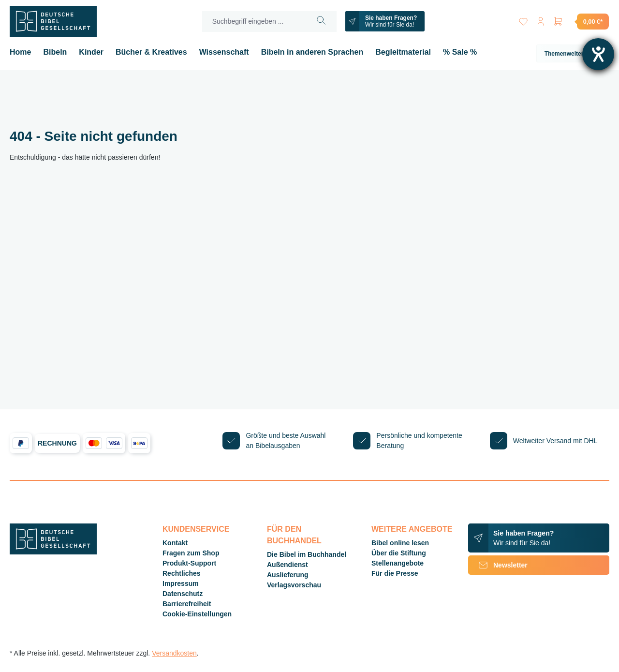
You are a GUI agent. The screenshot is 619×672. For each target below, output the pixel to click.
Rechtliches (182, 573)
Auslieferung (288, 575)
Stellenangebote (398, 563)
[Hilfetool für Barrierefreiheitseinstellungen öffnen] (598, 54)
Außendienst (287, 565)
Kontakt (175, 543)
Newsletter (498, 565)
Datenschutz (183, 594)
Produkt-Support (189, 563)
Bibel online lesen (400, 543)
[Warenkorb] (581, 21)
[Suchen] (321, 22)
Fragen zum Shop (191, 553)
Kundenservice (196, 529)
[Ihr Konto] (541, 20)
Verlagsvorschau (294, 585)
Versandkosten (174, 653)
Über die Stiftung (399, 553)
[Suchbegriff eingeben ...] (254, 22)
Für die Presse (395, 573)
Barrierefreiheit (187, 604)
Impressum (181, 583)
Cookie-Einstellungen (197, 614)
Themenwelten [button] (573, 54)
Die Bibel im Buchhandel (307, 554)
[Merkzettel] (523, 20)
